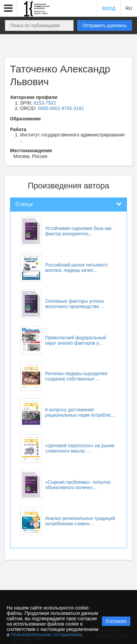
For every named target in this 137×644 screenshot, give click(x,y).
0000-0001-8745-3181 (61, 108)
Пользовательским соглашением (46, 635)
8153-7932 (45, 103)
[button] (8, 8)
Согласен (116, 621)
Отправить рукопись (105, 25)
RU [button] (129, 8)
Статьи (24, 204)
